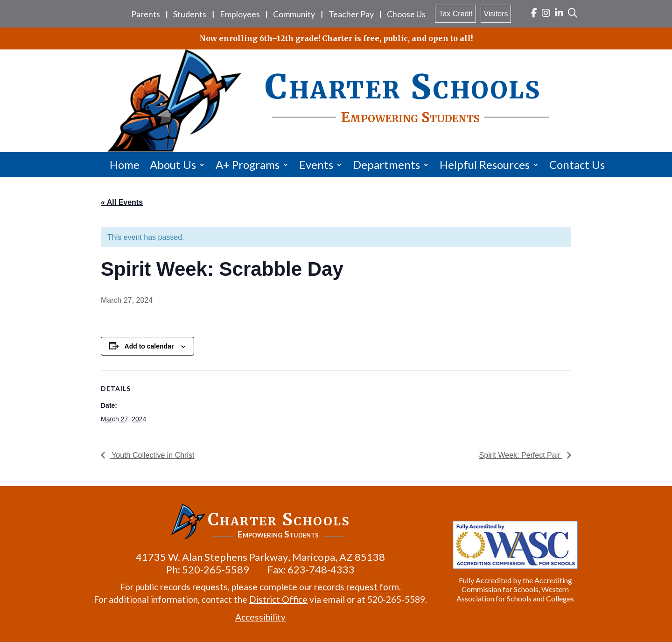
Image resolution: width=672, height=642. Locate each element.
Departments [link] (386, 164)
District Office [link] (278, 599)
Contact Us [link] (577, 164)
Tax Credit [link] (455, 14)
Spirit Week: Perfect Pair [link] (521, 455)
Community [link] (294, 14)
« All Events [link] (122, 202)
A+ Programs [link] (248, 164)
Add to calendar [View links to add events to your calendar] (149, 346)
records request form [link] (357, 587)
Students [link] (190, 14)
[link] (534, 14)
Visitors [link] (496, 14)
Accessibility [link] (260, 617)
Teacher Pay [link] (351, 14)
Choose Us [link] (406, 14)
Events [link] (316, 164)
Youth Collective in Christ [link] (152, 455)
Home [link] (125, 164)
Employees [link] (240, 14)
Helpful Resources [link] (485, 164)
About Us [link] (173, 164)
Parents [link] (146, 14)
